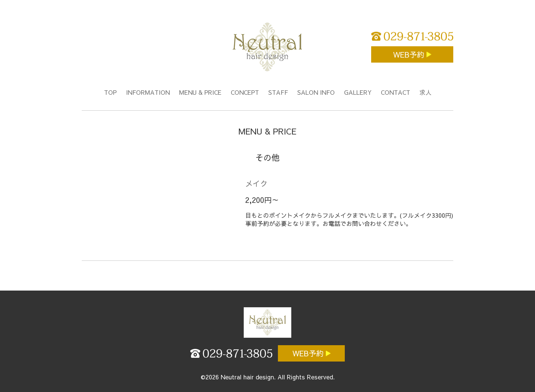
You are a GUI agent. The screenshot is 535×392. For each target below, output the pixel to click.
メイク (256, 183)
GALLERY (358, 92)
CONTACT (395, 92)
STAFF (278, 92)
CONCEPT (245, 92)
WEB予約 (410, 54)
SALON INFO (316, 92)
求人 (425, 92)
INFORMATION (148, 92)
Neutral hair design (247, 377)
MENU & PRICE (200, 92)
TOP (110, 92)
